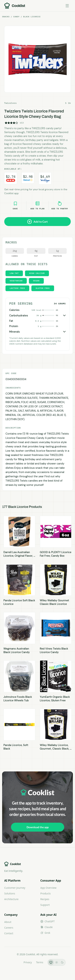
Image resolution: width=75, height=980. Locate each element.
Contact (9, 933)
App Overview (48, 888)
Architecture (11, 899)
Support (45, 905)
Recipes (45, 899)
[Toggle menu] (67, 6)
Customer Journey (15, 888)
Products (46, 893)
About (8, 922)
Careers (9, 928)
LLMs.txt (14, 962)
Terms (40, 962)
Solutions (10, 893)
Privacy (28, 962)
